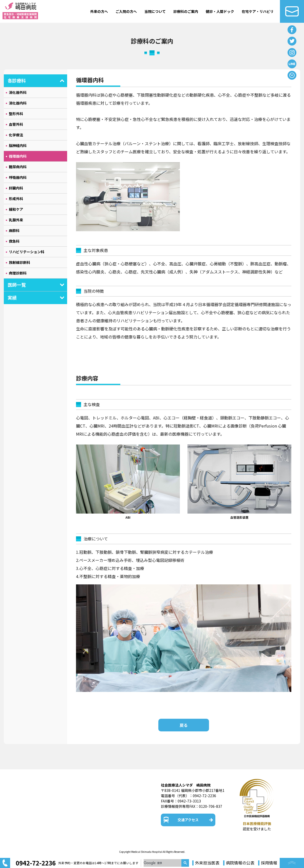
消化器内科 (18, 103)
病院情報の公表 (240, 863)
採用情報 (269, 863)
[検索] (163, 863)
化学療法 (16, 135)
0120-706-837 (211, 806)
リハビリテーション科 (27, 252)
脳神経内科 (18, 145)
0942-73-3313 (189, 801)
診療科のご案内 (186, 11)
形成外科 (16, 199)
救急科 (14, 241)
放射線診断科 (20, 262)
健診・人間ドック (220, 11)
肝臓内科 (16, 188)
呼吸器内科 (18, 177)
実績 (12, 298)
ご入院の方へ (126, 11)
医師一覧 (17, 285)
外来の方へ (99, 11)
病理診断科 (18, 273)
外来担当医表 (207, 863)
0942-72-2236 (204, 796)
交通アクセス (188, 820)
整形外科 (16, 114)
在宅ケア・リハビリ (258, 11)
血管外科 (16, 124)
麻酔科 (14, 230)
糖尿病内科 (18, 167)
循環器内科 (18, 156)
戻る (184, 725)
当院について (155, 11)
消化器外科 (18, 92)
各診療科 (17, 80)
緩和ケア (16, 209)
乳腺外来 (16, 220)
